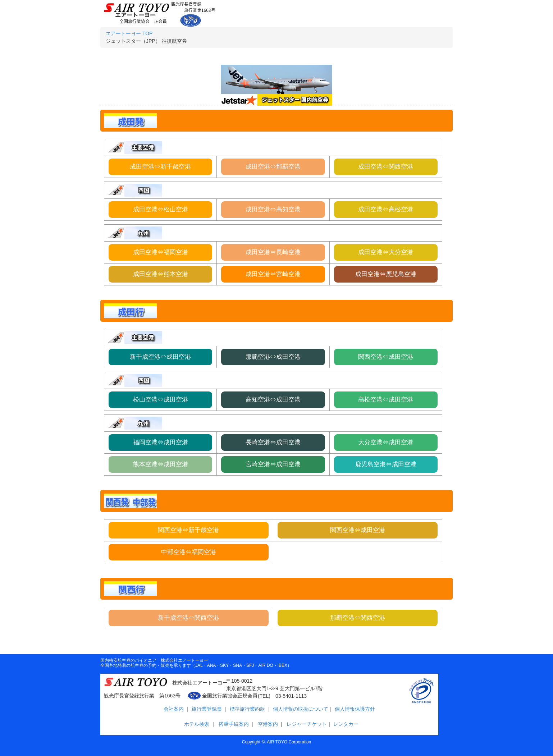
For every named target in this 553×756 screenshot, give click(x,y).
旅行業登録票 (207, 709)
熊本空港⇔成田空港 (161, 464)
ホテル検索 (196, 724)
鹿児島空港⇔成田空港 (386, 464)
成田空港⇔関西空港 (386, 167)
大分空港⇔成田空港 (386, 442)
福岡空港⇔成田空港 (161, 442)
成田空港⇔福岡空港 (161, 252)
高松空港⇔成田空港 (386, 400)
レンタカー (345, 724)
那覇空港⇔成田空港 (273, 357)
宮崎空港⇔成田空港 (273, 464)
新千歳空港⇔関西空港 (188, 618)
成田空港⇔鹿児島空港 (386, 274)
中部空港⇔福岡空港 (189, 552)
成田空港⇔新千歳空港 (160, 167)
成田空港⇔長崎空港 (273, 252)
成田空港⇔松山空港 (161, 209)
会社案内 (174, 709)
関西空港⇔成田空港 (386, 357)
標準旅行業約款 (248, 709)
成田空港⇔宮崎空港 (273, 274)
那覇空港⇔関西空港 (358, 618)
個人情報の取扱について (300, 709)
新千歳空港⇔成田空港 (160, 357)
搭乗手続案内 (234, 724)
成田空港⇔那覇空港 (273, 167)
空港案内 (268, 724)
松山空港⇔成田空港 (161, 400)
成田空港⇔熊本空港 (161, 274)
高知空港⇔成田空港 (273, 400)
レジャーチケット (306, 724)
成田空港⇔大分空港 (386, 252)
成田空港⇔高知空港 (273, 209)
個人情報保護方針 (354, 709)
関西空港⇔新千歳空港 (188, 530)
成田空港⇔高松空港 (386, 209)
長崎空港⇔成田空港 (273, 442)
